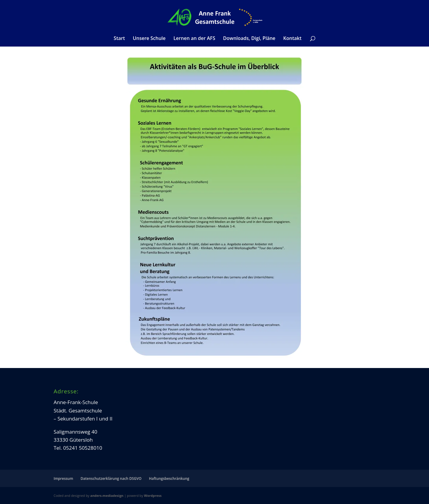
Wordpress (153, 496)
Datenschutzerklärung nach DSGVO (111, 479)
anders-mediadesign (107, 496)
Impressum (63, 479)
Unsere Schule (149, 39)
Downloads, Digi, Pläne (249, 39)
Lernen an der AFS (194, 39)
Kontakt (292, 39)
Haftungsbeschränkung (169, 479)
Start (119, 39)
